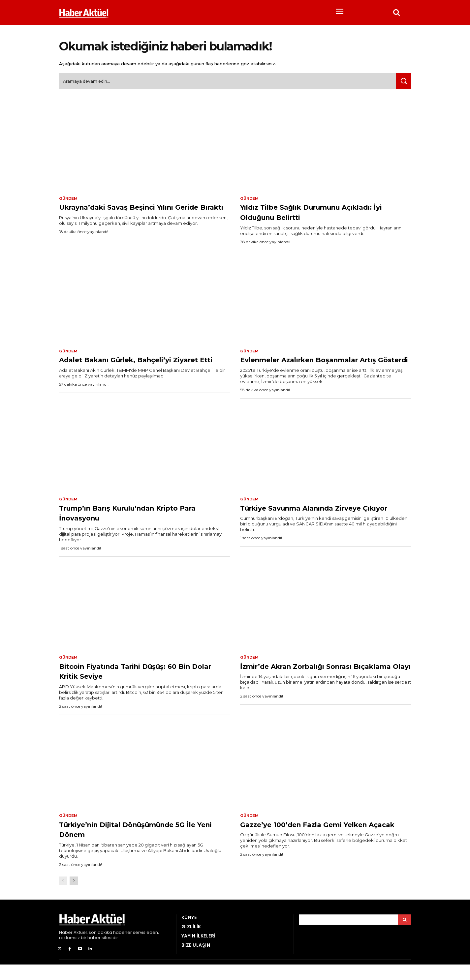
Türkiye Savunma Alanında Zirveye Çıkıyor (324, 527)
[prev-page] (63, 896)
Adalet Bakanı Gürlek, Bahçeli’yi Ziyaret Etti (135, 368)
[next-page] (74, 896)
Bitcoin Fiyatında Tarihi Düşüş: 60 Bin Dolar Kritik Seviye (140, 685)
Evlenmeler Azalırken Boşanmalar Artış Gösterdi (321, 368)
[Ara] (402, 84)
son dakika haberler (110, 948)
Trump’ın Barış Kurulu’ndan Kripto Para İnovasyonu (141, 527)
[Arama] (405, 935)
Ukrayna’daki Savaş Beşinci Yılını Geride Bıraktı (137, 215)
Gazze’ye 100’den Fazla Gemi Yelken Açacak (309, 844)
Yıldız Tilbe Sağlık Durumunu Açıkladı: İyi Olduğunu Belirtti (311, 215)
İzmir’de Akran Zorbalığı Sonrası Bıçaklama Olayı (316, 685)
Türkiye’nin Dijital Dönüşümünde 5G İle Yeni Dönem (138, 844)
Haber (66, 948)
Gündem (69, 201)
